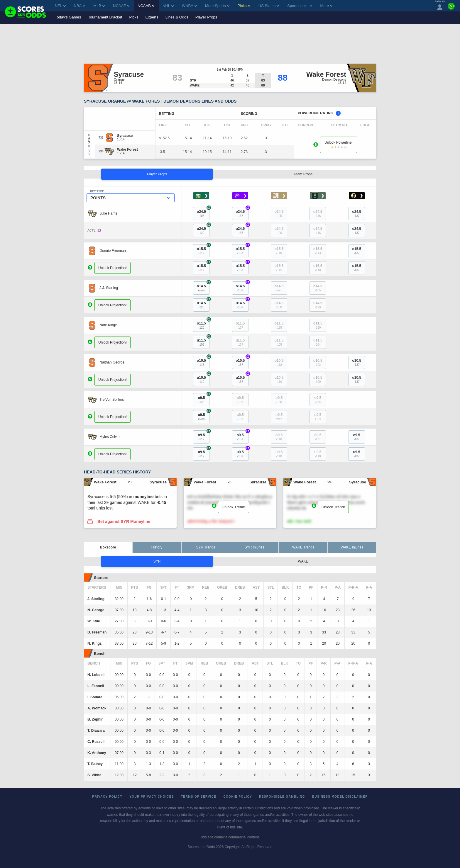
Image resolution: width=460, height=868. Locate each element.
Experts (152, 17)
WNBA (189, 6)
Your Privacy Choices (152, 797)
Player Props (206, 17)
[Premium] (451, 9)
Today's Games (68, 17)
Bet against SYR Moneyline (124, 522)
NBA (80, 6)
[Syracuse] (125, 136)
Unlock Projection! (113, 268)
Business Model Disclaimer (340, 797)
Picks (134, 17)
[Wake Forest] (127, 150)
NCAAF (121, 6)
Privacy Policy (107, 797)
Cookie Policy (238, 797)
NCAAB (146, 6)
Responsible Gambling (282, 797)
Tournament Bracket (105, 17)
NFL (60, 6)
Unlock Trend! (234, 507)
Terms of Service (199, 797)
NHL (168, 6)
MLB (99, 6)
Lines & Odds (177, 17)
